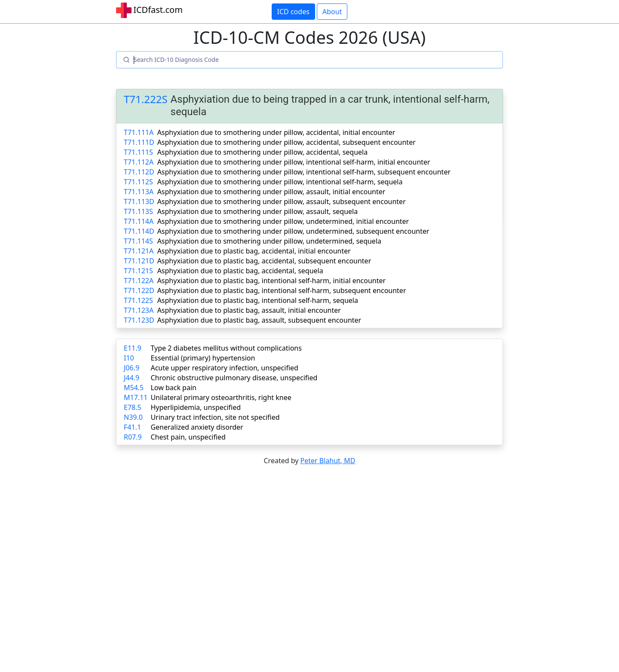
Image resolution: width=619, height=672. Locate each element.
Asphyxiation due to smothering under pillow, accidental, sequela (263, 152)
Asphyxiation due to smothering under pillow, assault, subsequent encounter (282, 202)
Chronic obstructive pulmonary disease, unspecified (234, 378)
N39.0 (133, 417)
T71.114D (139, 231)
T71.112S (138, 182)
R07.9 (133, 437)
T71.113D (139, 202)
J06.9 (132, 368)
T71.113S (138, 211)
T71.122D (139, 290)
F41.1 (132, 427)
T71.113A (139, 192)
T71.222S (146, 99)
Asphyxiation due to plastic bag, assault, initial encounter (249, 310)
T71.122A (139, 281)
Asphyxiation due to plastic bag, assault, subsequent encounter (259, 320)
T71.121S (138, 271)
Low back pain (173, 388)
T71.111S (138, 152)
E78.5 (133, 407)
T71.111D (139, 142)
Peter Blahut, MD (328, 461)
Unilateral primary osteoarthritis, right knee (221, 397)
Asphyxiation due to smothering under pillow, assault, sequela (258, 211)
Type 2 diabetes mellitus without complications (226, 348)
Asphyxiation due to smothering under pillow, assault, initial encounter (271, 192)
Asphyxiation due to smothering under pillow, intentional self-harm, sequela (280, 182)
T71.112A (139, 162)
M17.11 (136, 397)
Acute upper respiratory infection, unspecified (224, 368)
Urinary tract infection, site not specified (215, 417)
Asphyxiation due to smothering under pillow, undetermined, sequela (269, 241)
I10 (129, 358)
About (332, 12)
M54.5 (134, 388)
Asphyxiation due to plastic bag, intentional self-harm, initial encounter (272, 281)
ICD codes (293, 12)
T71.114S (138, 241)
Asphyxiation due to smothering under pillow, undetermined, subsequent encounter (293, 231)
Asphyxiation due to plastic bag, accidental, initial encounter (254, 251)
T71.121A (139, 251)
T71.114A (139, 221)
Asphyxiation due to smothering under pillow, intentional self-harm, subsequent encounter (304, 172)
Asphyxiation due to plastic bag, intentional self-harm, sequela (258, 300)
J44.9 (132, 378)
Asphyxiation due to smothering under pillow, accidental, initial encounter (276, 132)
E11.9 (133, 348)
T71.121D (139, 261)
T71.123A (139, 310)
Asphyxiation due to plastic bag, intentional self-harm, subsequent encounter (282, 290)
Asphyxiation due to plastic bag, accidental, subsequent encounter (264, 261)
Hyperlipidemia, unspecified (196, 407)
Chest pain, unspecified (188, 437)
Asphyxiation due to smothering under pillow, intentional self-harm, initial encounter (294, 162)
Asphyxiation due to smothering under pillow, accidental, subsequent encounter (287, 142)
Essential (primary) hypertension (203, 358)
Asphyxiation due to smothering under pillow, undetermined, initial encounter (283, 221)
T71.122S (138, 300)
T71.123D (139, 320)
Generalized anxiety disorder (197, 427)
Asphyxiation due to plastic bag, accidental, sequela (240, 271)
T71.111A (139, 132)
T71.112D (139, 172)
